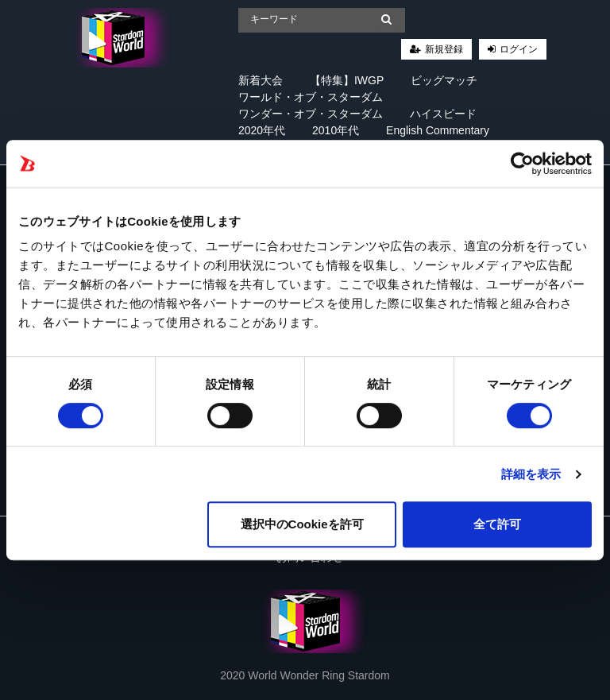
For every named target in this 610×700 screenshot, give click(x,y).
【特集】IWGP (347, 80)
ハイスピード (443, 114)
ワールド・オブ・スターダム (311, 97)
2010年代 (336, 130)
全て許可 (497, 524)
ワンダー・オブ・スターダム (311, 114)
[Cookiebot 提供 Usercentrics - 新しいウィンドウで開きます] (522, 164)
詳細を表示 (531, 474)
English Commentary (438, 130)
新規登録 (444, 49)
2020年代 (262, 130)
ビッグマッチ (444, 80)
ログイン (519, 49)
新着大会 (261, 80)
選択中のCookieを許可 (302, 524)
